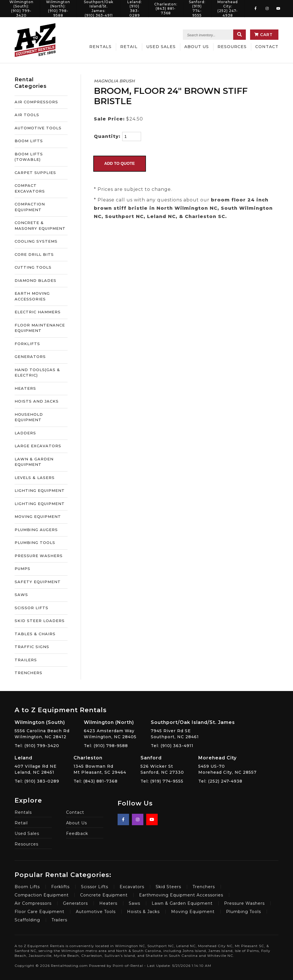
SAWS (21, 595)
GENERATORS (30, 357)
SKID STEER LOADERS (40, 621)
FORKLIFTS (27, 344)
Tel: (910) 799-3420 (37, 746)
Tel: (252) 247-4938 (220, 781)
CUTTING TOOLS (33, 267)
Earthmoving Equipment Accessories (181, 895)
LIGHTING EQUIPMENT (40, 490)
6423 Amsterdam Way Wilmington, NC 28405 (110, 729)
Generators (75, 903)
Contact (267, 47)
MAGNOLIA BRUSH (114, 81)
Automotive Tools (96, 912)
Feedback (77, 834)
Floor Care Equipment (39, 912)
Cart (264, 35)
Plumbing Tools (243, 912)
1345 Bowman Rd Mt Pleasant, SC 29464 (100, 765)
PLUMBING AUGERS (36, 530)
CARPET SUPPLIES (35, 173)
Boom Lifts (27, 887)
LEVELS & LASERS (35, 478)
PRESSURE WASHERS (39, 556)
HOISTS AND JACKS (37, 401)
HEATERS (25, 388)
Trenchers (204, 887)
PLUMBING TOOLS (35, 543)
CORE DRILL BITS (34, 254)
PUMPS (22, 569)
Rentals (100, 47)
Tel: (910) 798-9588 (106, 746)
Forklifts (60, 887)
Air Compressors (33, 903)
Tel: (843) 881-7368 (96, 781)
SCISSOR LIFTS (31, 608)
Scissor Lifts (95, 887)
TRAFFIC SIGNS (32, 647)
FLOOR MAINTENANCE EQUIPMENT (40, 328)
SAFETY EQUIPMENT (38, 582)
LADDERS (25, 433)
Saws (134, 903)
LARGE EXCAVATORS (38, 446)
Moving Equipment (193, 912)
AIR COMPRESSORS (36, 102)
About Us (197, 47)
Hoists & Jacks (143, 912)
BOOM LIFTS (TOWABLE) (29, 157)
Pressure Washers (244, 903)
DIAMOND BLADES (35, 280)
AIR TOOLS (27, 115)
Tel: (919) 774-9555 (162, 781)
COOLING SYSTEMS (36, 241)
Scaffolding (27, 920)
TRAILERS (26, 660)
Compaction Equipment (42, 895)
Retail (129, 47)
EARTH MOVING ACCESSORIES (32, 296)
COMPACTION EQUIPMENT (30, 207)
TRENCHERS (28, 673)
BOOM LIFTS (29, 141)
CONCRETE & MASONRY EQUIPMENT (40, 225)
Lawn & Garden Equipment (182, 903)
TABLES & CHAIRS (35, 634)
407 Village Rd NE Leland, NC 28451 (37, 765)
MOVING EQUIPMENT (38, 516)
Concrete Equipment (104, 895)
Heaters (108, 903)
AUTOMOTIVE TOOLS (38, 128)
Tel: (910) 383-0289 (37, 781)
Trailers (59, 920)
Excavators (132, 887)
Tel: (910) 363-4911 (172, 746)
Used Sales (161, 47)
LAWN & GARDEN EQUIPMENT (34, 462)
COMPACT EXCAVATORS (30, 188)
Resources (232, 47)
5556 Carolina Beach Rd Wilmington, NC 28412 (42, 729)
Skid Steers (168, 887)
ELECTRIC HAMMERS (38, 312)
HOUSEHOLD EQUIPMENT (29, 417)
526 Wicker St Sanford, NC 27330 (162, 765)
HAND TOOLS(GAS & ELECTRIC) (37, 373)
